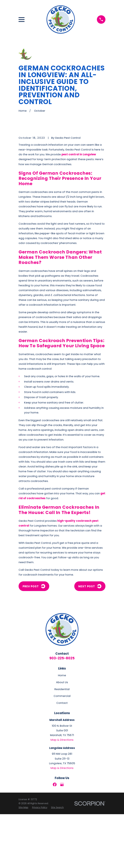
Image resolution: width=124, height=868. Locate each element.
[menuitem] (23, 861)
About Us (62, 736)
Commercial (62, 750)
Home (62, 729)
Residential (62, 743)
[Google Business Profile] (62, 838)
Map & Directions (62, 794)
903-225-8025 (62, 712)
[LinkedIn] (69, 838)
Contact (62, 757)
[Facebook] (55, 838)
